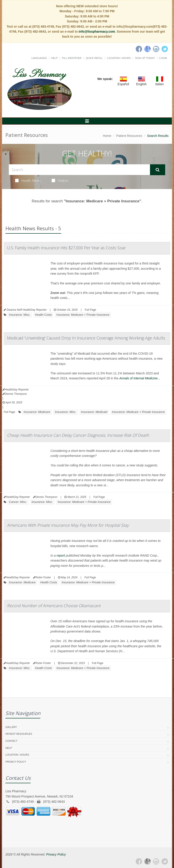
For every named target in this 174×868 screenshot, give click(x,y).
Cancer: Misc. (18, 502)
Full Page (91, 310)
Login (163, 58)
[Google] (147, 49)
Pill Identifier (72, 58)
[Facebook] (139, 49)
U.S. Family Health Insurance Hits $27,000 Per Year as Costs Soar (66, 248)
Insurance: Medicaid (94, 412)
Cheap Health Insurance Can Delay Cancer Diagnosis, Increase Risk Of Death (78, 435)
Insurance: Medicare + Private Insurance (83, 315)
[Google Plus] (147, 861)
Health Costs (43, 315)
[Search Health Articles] (79, 170)
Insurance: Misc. (20, 315)
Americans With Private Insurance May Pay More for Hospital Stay (68, 525)
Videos (60, 180)
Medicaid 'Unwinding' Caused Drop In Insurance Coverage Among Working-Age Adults (86, 338)
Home (107, 136)
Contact (11, 741)
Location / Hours (119, 58)
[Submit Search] (158, 170)
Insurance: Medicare (37, 412)
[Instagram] (156, 49)
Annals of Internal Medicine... (140, 378)
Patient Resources (129, 136)
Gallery (11, 727)
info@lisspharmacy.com (97, 32)
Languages (39, 58)
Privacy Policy (16, 762)
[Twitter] (165, 49)
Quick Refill (94, 58)
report (61, 555)
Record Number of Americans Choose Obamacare (54, 606)
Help (54, 58)
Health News (28, 180)
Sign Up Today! (145, 58)
